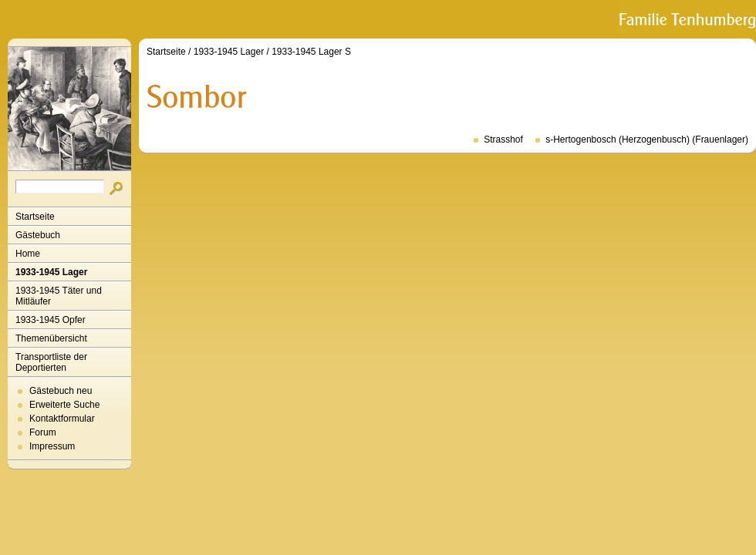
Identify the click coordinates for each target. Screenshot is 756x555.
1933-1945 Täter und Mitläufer (59, 296)
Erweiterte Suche (64, 405)
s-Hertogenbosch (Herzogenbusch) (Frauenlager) (647, 140)
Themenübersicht (51, 338)
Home (28, 254)
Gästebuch (38, 235)
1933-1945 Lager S (311, 52)
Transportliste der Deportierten (51, 362)
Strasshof (503, 140)
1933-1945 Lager (51, 272)
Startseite (35, 217)
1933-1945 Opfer (51, 320)
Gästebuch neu (61, 391)
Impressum (52, 446)
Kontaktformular (62, 419)
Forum (43, 432)
